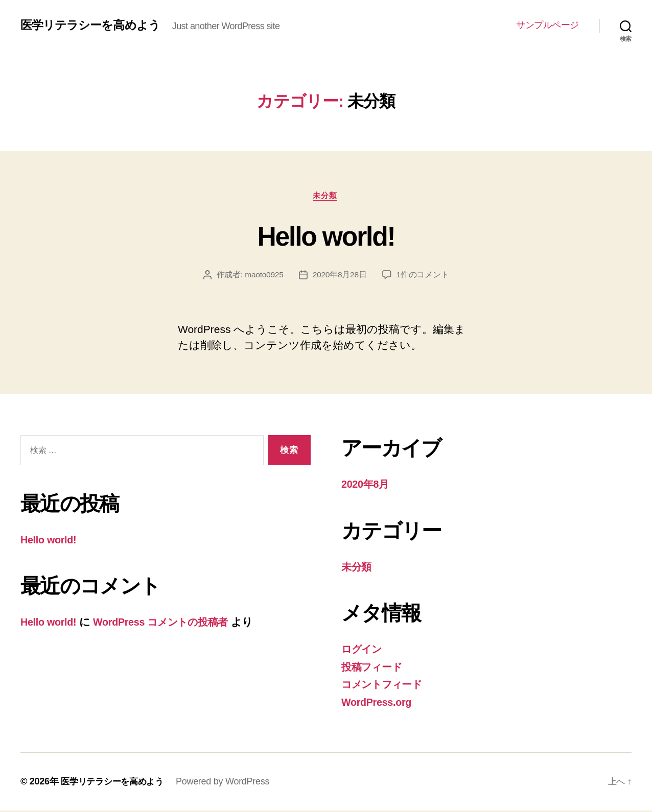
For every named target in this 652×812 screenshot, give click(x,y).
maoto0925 (264, 276)
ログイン (364, 650)
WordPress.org (379, 703)
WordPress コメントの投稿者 (170, 623)
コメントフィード (386, 686)
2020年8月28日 (340, 276)
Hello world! (326, 236)
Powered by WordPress (229, 783)
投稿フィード (374, 668)
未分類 (326, 196)
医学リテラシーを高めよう (93, 26)
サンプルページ (548, 25)
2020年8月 (367, 485)
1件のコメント (423, 276)
